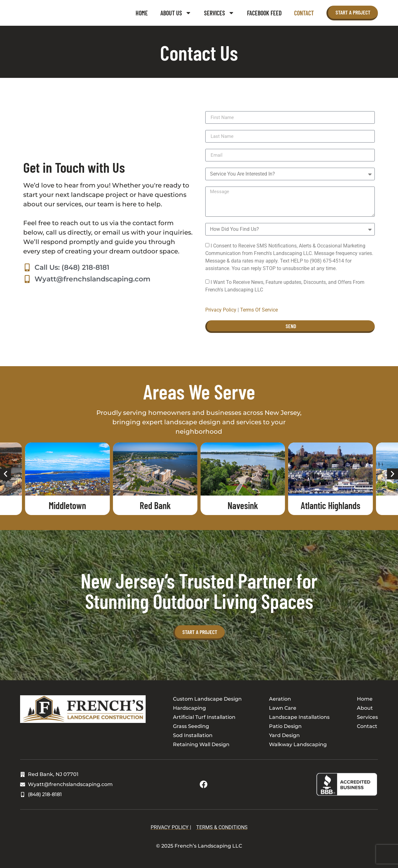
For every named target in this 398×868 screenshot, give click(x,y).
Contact (304, 13)
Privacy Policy (221, 310)
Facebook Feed (264, 13)
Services (219, 13)
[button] (5, 474)
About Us (176, 13)
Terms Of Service (259, 310)
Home (142, 13)
